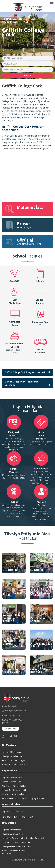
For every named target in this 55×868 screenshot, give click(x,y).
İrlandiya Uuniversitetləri (12, 834)
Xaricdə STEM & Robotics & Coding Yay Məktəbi (23, 798)
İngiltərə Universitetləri (12, 830)
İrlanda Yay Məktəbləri (12, 782)
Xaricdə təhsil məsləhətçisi (13, 760)
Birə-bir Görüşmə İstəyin (27, 241)
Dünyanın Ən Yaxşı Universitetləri (16, 842)
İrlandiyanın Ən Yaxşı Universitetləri (17, 846)
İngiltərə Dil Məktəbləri (12, 752)
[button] (27, 58)
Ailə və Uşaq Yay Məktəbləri (14, 786)
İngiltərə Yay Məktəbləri (12, 778)
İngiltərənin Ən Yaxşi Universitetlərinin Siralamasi (23, 838)
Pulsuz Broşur (27, 225)
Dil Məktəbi (10, 19)
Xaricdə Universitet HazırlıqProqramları (13, 852)
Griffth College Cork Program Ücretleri (25, 372)
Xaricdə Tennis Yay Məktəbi (14, 790)
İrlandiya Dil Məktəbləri (12, 756)
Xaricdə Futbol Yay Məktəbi (14, 794)
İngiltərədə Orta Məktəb (12, 811)
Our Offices (11, 729)
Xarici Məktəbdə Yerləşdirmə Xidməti (18, 817)
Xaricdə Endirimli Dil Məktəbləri (15, 765)
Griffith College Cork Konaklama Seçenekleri (21, 383)
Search (27, 75)
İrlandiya (23, 19)
